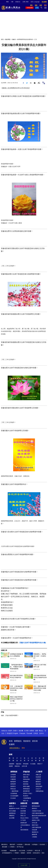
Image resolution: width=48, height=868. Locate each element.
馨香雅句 (38, 782)
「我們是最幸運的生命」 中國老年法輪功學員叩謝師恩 (16, 667)
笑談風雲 (38, 777)
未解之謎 (38, 775)
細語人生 (26, 801)
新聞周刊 (13, 786)
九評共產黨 (35, 818)
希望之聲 (37, 851)
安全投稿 (42, 844)
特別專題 (35, 803)
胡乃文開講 (12, 811)
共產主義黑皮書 (36, 827)
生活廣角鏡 (24, 806)
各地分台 (18, 2)
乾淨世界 (30, 851)
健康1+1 (12, 806)
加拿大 (15, 731)
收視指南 (20, 844)
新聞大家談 (26, 775)
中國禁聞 (13, 779)
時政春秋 (26, 782)
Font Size (39, 83)
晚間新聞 (13, 782)
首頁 (2, 39)
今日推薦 (33, 764)
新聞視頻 (14, 772)
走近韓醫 (12, 818)
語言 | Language (35, 2)
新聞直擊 (13, 784)
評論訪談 (26, 772)
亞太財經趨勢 (14, 796)
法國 (36, 731)
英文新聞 (44, 2)
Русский (29, 733)
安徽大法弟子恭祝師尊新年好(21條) (33, 643)
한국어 (42, 733)
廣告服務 (5, 847)
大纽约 (10, 731)
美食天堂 (23, 813)
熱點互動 (26, 777)
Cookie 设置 (24, 865)
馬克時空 (26, 796)
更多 (43, 853)
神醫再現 (12, 816)
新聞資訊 (18, 741)
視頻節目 (27, 741)
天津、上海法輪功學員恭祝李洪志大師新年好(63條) (16, 688)
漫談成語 (38, 784)
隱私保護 (27, 844)
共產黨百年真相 (36, 811)
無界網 (29, 853)
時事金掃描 (26, 779)
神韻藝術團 (13, 851)
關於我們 (12, 844)
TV (37, 8)
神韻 (7, 2)
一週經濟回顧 (14, 791)
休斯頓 (32, 731)
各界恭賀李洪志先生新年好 (25, 39)
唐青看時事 (26, 791)
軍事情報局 (26, 789)
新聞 (11, 755)
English (16, 733)
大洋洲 (26, 731)
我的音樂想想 (24, 830)
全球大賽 (24, 766)
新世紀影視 (36, 853)
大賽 (12, 2)
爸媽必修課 (39, 786)
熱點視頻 (19, 764)
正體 (24, 2)
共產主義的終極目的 (38, 813)
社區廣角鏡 (14, 793)
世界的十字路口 (28, 793)
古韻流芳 (38, 779)
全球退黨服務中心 (7, 853)
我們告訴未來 (36, 806)
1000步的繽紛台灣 (25, 826)
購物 (23, 748)
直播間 (12, 744)
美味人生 (23, 816)
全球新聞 (13, 775)
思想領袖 (26, 784)
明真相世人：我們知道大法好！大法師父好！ (40, 656)
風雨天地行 (35, 825)
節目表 (35, 741)
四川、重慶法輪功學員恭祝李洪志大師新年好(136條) (40, 688)
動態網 (23, 853)
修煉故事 (34, 834)
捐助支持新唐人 (15, 748)
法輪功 (14, 39)
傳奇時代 (34, 808)
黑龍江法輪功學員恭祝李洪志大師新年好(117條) (16, 699)
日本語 (36, 733)
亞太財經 (13, 798)
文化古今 (38, 789)
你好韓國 (23, 811)
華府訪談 (13, 789)
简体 (27, 2)
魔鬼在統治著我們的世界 (39, 816)
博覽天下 (40, 764)
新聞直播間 (30, 8)
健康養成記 (12, 813)
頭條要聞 (11, 764)
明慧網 (17, 853)
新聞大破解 (26, 786)
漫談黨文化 (35, 832)
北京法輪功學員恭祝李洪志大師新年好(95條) (40, 677)
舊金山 (41, 731)
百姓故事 (34, 830)
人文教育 (39, 772)
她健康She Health (14, 808)
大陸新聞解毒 (27, 798)
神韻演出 (17, 766)
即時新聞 (26, 764)
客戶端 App (20, 847)
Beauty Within (24, 818)
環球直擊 (13, 777)
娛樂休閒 (24, 803)
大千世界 (23, 820)
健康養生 (13, 803)
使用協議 (35, 844)
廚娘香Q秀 (24, 823)
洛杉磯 (21, 731)
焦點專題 (8, 39)
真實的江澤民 (36, 820)
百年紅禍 (34, 823)
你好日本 (23, 808)
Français (22, 733)
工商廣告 (34, 837)
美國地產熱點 (40, 791)
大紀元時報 (22, 851)
